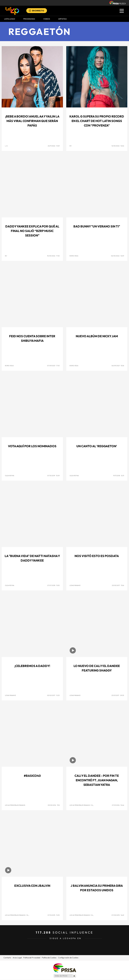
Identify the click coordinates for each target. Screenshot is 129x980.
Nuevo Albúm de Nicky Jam (97, 336)
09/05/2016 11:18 (54, 805)
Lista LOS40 (10, 19)
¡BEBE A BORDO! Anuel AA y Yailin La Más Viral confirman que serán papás (32, 121)
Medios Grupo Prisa (65, 976)
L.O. (6, 146)
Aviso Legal (17, 958)
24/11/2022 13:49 (54, 146)
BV (71, 146)
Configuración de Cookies (68, 958)
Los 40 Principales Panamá (15, 805)
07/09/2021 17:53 (53, 366)
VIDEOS (47, 19)
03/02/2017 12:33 (53, 695)
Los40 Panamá (75, 585)
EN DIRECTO (38, 11)
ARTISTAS (62, 19)
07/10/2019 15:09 (53, 476)
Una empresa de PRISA (65, 968)
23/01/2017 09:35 (118, 695)
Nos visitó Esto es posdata (97, 556)
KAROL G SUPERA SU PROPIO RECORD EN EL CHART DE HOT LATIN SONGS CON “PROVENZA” (97, 121)
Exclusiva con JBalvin (32, 886)
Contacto (7, 958)
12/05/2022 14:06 (118, 146)
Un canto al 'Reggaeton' (97, 446)
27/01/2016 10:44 (118, 805)
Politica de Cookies (49, 958)
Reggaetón (40, 32)
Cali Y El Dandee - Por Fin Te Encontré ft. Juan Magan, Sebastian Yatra (97, 780)
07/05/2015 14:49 (118, 915)
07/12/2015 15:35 (54, 915)
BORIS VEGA (74, 256)
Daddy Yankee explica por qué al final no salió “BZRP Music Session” (32, 231)
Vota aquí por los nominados (32, 446)
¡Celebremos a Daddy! (32, 666)
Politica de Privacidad (32, 958)
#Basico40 (32, 776)
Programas (29, 19)
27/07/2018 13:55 (53, 585)
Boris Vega (9, 366)
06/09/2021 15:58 (118, 366)
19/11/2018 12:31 (119, 476)
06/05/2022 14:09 (118, 256)
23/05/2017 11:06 (118, 585)
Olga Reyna (10, 476)
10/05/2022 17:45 (53, 256)
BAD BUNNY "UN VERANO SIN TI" (97, 226)
